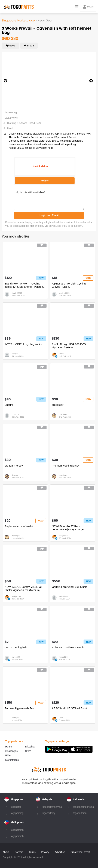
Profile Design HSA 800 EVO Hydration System (69, 346)
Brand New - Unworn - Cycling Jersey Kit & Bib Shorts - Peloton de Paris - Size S (24, 285)
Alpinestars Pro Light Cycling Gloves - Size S (69, 285)
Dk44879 (15, 718)
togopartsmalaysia (52, 807)
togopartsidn (80, 813)
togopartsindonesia (83, 807)
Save (11, 46)
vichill (61, 354)
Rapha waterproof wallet (19, 526)
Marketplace (12, 760)
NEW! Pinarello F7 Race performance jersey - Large (68, 528)
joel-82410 (63, 596)
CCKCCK (16, 414)
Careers (19, 852)
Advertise (60, 852)
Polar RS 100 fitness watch (68, 647)
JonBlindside (40, 166)
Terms (32, 852)
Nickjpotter (64, 536)
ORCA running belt (16, 647)
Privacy (45, 852)
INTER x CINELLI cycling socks (23, 344)
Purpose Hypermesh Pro (19, 708)
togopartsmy (49, 813)
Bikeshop (30, 747)
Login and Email (49, 215)
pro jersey (58, 405)
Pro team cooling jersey (66, 466)
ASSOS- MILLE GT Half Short (69, 708)
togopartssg (17, 813)
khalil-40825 (17, 293)
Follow (45, 181)
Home (9, 747)
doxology (63, 414)
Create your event (80, 852)
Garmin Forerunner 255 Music (69, 587)
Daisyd (15, 354)
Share (29, 46)
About (6, 852)
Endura (9, 405)
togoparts (16, 807)
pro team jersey (14, 466)
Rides (8, 755)
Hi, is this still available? (49, 199)
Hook (61, 718)
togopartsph (17, 830)
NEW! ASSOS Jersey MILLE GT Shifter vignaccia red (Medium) (24, 588)
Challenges (11, 751)
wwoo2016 (16, 657)
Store (28, 751)
